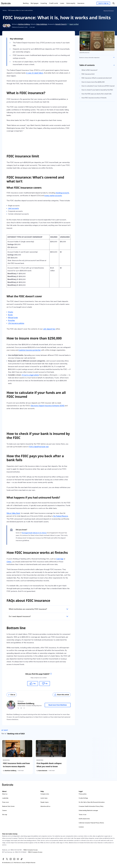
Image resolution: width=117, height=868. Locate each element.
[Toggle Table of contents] (114, 65)
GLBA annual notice (84, 819)
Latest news (44, 798)
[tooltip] (51, 674)
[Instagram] (11, 859)
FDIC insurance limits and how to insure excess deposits (16, 765)
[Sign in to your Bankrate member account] (103, 3)
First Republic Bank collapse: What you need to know (49, 765)
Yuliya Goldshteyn (42, 24)
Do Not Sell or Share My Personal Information (92, 802)
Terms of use (82, 815)
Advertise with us (45, 806)
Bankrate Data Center (8, 806)
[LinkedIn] (14, 859)
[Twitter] (7, 859)
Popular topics (45, 802)
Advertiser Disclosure (109, 11)
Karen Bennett (43, 771)
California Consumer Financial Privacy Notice (91, 823)
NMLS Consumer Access (31, 850)
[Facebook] (3, 859)
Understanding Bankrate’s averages (88, 811)
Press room (5, 802)
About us (5, 794)
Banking (5, 10)
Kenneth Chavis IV (61, 24)
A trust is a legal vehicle (30, 375)
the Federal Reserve (61, 516)
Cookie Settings (83, 798)
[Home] (6, 3)
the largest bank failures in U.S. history (34, 533)
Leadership (5, 798)
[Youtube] (18, 859)
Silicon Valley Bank (13, 513)
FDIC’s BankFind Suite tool (39, 447)
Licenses (81, 827)
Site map (5, 815)
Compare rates (45, 794)
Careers (4, 811)
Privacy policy (83, 794)
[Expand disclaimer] (114, 57)
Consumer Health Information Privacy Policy (91, 806)
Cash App (60, 559)
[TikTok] (22, 859)
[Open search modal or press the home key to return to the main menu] (114, 3)
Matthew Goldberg (24, 24)
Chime (9, 562)
